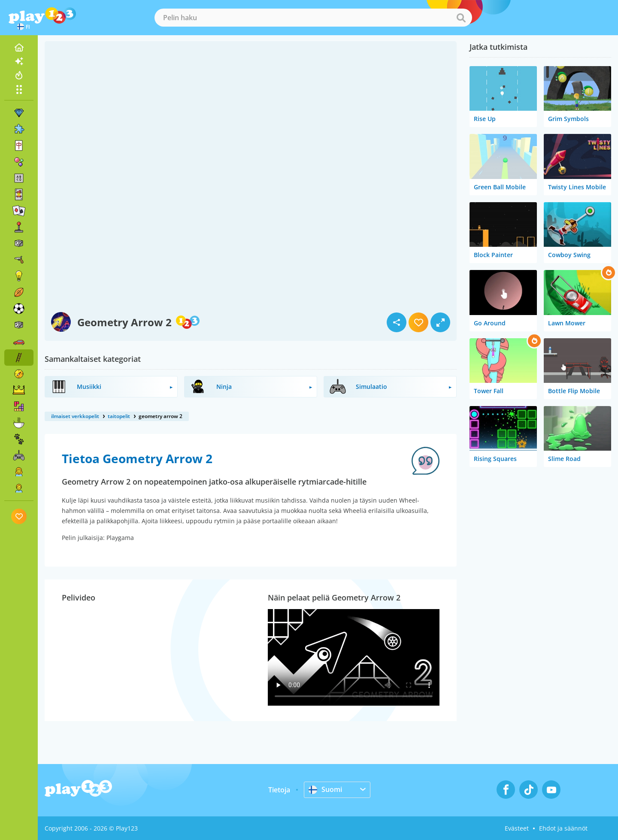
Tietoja (279, 790)
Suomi (325, 789)
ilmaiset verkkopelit (75, 416)
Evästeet (517, 828)
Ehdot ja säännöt (563, 828)
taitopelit (119, 416)
